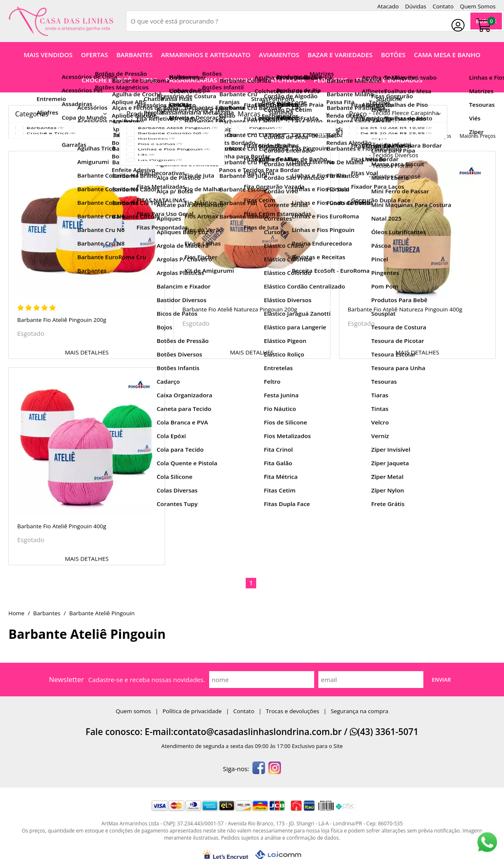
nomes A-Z (358, 136)
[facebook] (259, 769)
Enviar (441, 680)
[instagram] (275, 769)
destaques (324, 136)
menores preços (432, 136)
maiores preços (478, 136)
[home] (61, 21)
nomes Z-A (392, 136)
